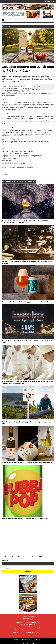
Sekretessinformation (29, 643)
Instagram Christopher (28, 617)
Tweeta (38, 87)
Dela (34, 87)
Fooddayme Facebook (28, 620)
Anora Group (5, 174)
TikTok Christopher (28, 618)
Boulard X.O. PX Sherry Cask (10, 139)
